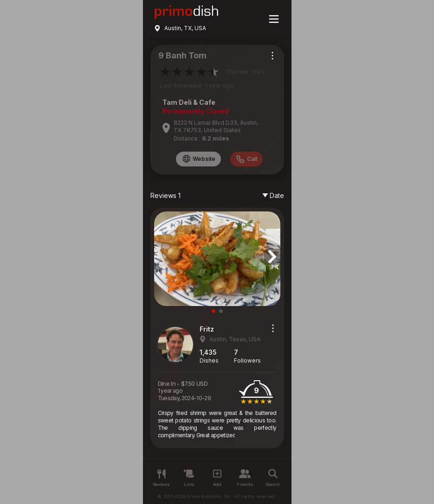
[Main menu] (274, 19)
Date (273, 195)
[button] (272, 257)
